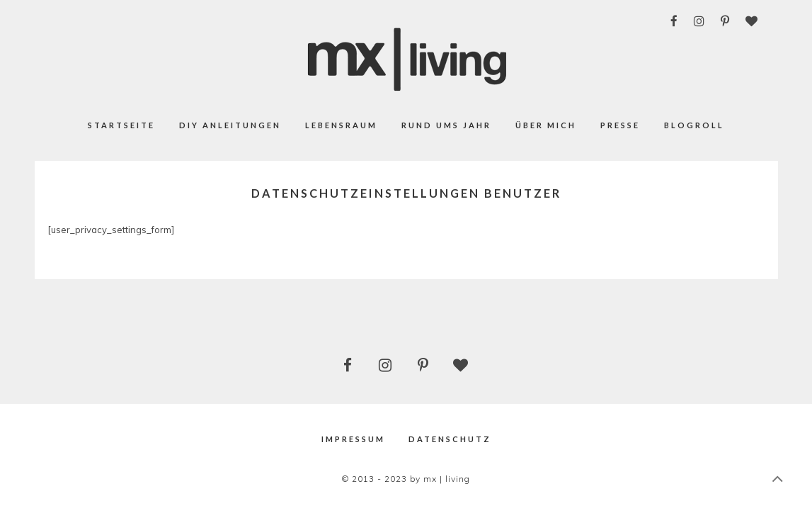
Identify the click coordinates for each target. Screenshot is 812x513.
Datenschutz (450, 439)
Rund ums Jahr (446, 125)
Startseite (121, 125)
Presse (620, 125)
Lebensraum (341, 125)
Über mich (546, 125)
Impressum (353, 439)
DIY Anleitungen (230, 125)
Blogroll (694, 125)
